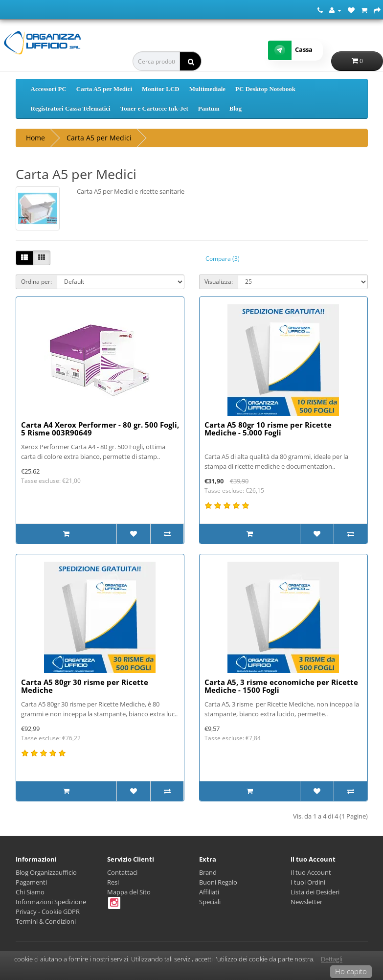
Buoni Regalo (218, 882)
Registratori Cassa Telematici (71, 108)
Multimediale (207, 89)
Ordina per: (36, 282)
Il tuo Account (311, 872)
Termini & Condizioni (46, 921)
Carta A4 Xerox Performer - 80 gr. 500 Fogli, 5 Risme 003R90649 (100, 429)
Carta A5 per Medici (104, 89)
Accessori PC (49, 89)
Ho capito (351, 971)
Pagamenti (31, 882)
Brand (208, 872)
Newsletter (306, 902)
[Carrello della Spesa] (364, 10)
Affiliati (209, 892)
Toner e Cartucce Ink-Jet (154, 108)
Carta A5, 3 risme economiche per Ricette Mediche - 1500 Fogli (281, 686)
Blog (236, 108)
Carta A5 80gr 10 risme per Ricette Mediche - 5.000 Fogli (268, 429)
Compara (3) (223, 259)
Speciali (210, 902)
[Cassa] (377, 10)
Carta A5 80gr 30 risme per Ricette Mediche (85, 686)
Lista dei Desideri (315, 892)
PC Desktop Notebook (265, 89)
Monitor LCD (161, 89)
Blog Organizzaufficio (46, 872)
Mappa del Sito (129, 892)
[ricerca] (191, 61)
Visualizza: (219, 282)
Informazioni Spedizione (51, 902)
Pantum (209, 108)
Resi (113, 882)
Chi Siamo (30, 892)
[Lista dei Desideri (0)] (351, 10)
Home (35, 138)
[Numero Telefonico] (320, 10)
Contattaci (122, 872)
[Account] (335, 10)
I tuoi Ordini (308, 882)
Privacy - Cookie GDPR (48, 912)
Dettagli (332, 959)
